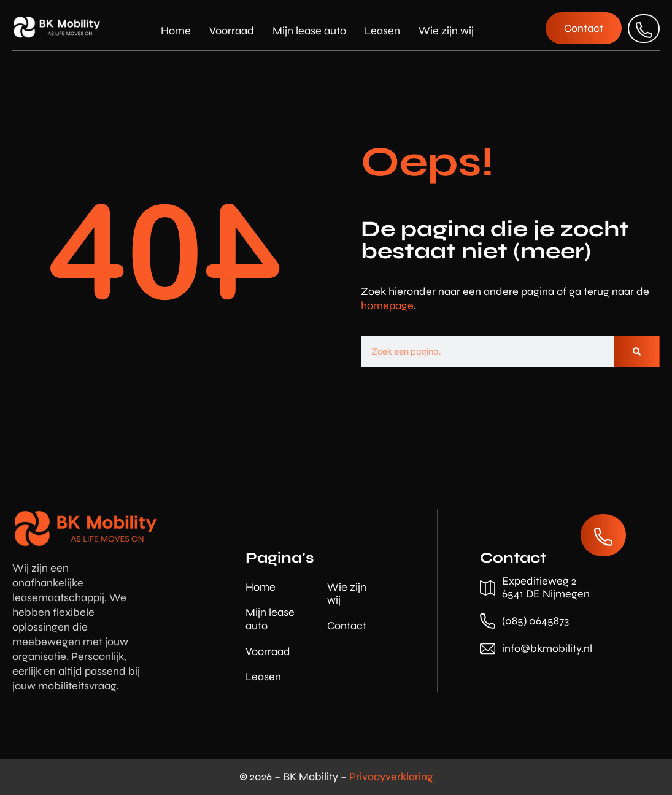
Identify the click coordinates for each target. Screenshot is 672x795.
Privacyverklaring (391, 777)
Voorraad (232, 31)
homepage (387, 305)
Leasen (382, 31)
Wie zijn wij (446, 31)
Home (176, 31)
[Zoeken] (637, 351)
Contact (347, 626)
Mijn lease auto (309, 31)
